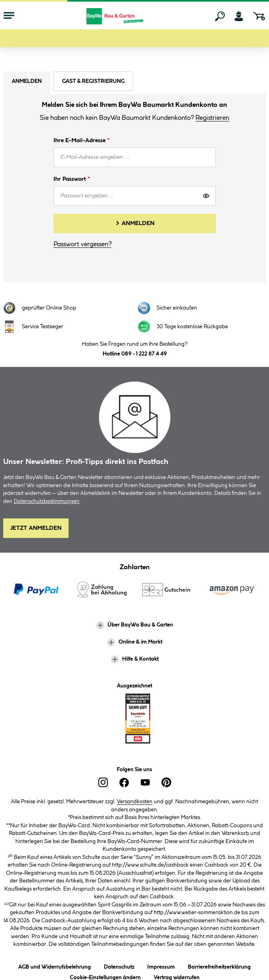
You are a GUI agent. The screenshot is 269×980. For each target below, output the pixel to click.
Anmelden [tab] (27, 81)
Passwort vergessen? (83, 244)
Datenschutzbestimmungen (47, 501)
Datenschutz (119, 966)
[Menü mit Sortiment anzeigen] (9, 16)
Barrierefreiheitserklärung (219, 966)
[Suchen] (220, 16)
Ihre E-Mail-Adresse (82, 141)
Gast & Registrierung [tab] (93, 81)
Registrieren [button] (212, 118)
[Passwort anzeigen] (206, 196)
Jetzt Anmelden (36, 528)
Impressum (161, 966)
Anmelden (138, 223)
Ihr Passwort (72, 179)
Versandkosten (135, 802)
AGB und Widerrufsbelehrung (55, 966)
